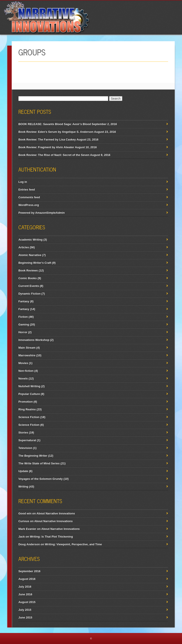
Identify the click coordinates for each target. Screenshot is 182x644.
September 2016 (29, 571)
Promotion (26, 402)
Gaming (24, 324)
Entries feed (27, 189)
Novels (23, 378)
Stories (23, 432)
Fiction (23, 317)
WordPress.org (29, 205)
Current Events (29, 286)
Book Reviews (28, 270)
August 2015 (27, 602)
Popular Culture (29, 394)
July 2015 (25, 610)
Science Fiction (29, 417)
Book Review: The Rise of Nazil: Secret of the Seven (54, 155)
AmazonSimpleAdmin (50, 213)
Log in (23, 182)
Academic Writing (30, 240)
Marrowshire (27, 355)
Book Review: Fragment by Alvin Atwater (46, 147)
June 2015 (25, 617)
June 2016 (25, 594)
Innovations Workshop (34, 340)
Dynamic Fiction (29, 294)
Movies (23, 363)
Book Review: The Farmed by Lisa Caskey (47, 139)
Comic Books (27, 278)
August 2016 (27, 579)
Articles (24, 247)
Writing (23, 486)
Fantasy (24, 301)
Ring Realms (27, 409)
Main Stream (27, 348)
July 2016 (25, 587)
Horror (23, 332)
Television (25, 448)
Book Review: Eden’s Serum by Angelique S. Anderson (56, 132)
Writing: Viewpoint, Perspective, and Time (73, 544)
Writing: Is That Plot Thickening (51, 537)
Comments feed (29, 197)
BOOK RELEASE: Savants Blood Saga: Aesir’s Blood (55, 124)
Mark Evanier (27, 529)
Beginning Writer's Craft (35, 263)
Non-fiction (26, 371)
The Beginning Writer (33, 456)
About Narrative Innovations (56, 513)
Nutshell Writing (29, 386)
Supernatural (27, 440)
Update (23, 471)
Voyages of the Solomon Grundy (41, 479)
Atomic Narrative (30, 255)
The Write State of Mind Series (39, 463)
